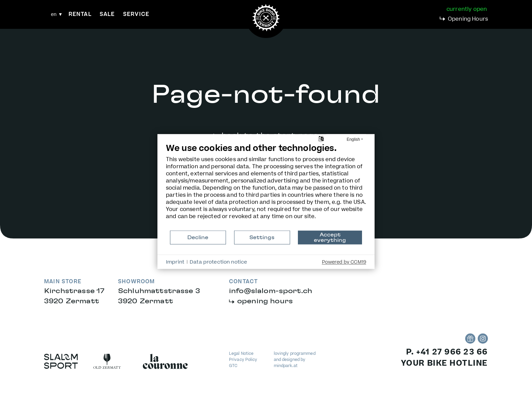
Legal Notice (241, 354)
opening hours (265, 301)
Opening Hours (468, 19)
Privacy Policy (243, 360)
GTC (233, 366)
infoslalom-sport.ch (271, 291)
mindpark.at (286, 366)
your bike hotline (444, 363)
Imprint (175, 262)
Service (136, 14)
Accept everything (330, 237)
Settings (262, 237)
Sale (107, 14)
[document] (266, 187)
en (54, 14)
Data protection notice (218, 262)
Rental (80, 14)
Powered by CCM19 (344, 262)
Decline (198, 237)
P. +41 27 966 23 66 (447, 352)
